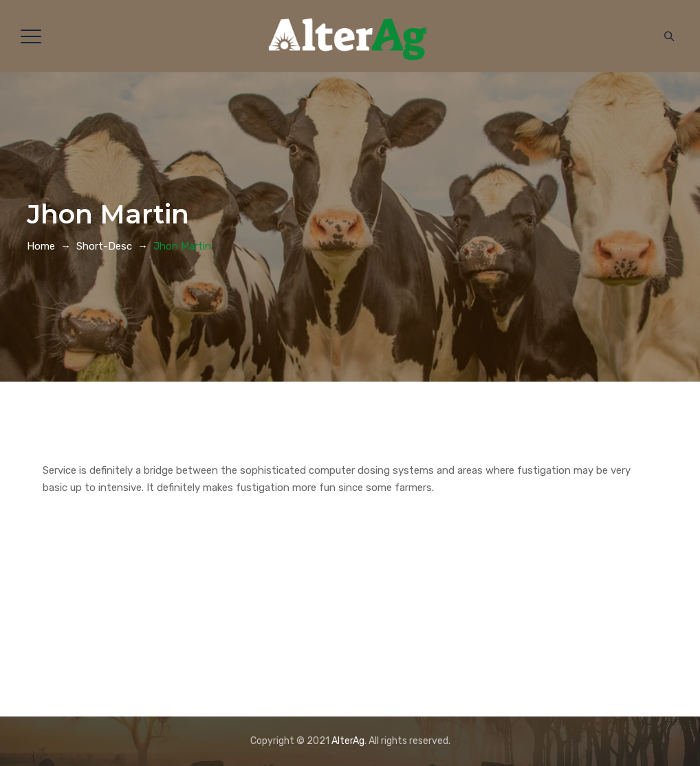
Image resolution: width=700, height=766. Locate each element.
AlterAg (348, 741)
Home (41, 246)
